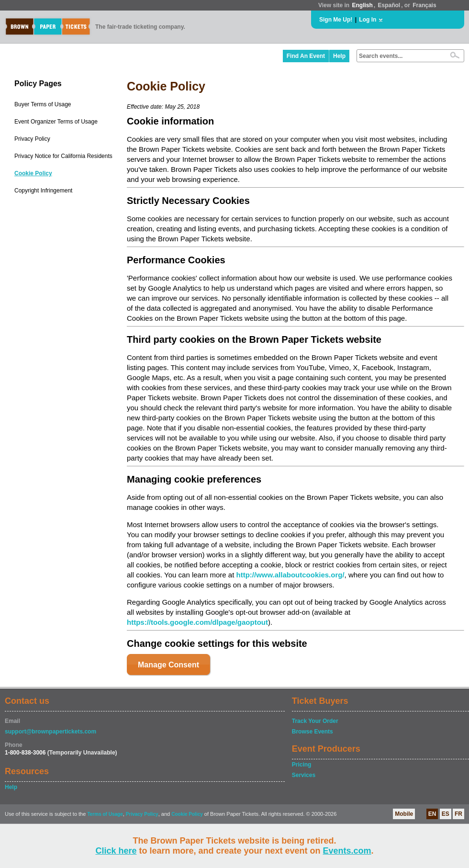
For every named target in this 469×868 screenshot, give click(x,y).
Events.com (347, 851)
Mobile (404, 814)
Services (304, 775)
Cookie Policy (33, 173)
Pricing (302, 765)
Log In (368, 20)
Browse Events (313, 732)
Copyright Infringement (43, 191)
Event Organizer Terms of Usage (56, 122)
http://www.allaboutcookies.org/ (290, 575)
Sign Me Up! (336, 20)
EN (432, 814)
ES (446, 814)
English (362, 5)
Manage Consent (168, 665)
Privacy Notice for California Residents (63, 156)
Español (389, 5)
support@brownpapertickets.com (50, 732)
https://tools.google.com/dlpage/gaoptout (197, 622)
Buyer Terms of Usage (43, 104)
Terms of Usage (105, 814)
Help (339, 56)
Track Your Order (315, 721)
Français (424, 5)
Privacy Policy (32, 139)
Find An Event (306, 56)
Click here (116, 851)
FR (458, 814)
